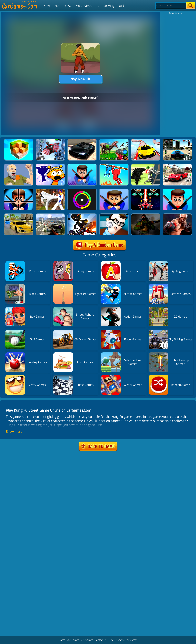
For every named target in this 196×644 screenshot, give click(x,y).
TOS (111, 640)
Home (62, 640)
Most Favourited (87, 6)
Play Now (80, 79)
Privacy (119, 640)
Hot (57, 6)
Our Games (73, 640)
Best (68, 6)
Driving (109, 6)
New (47, 6)
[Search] (171, 6)
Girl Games (87, 640)
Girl (122, 6)
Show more (14, 432)
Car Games (132, 640)
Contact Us (101, 640)
